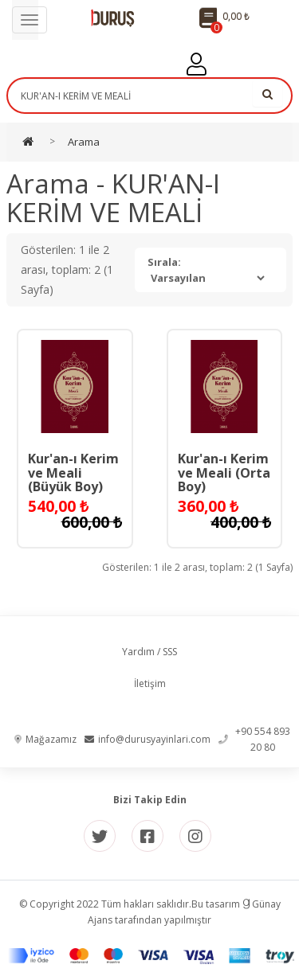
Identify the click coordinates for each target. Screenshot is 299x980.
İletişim (150, 683)
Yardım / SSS (149, 652)
